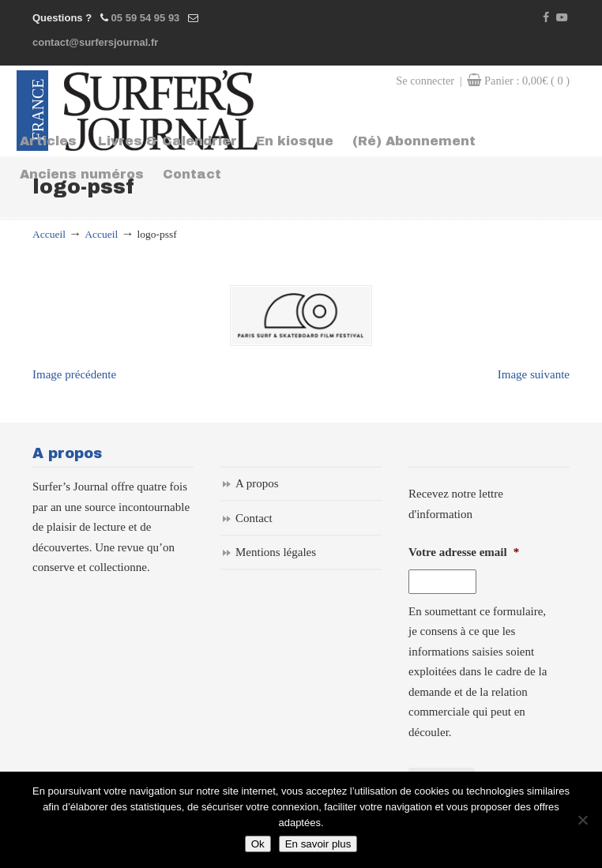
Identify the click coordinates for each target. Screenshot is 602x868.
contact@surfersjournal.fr (95, 42)
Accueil (49, 234)
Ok (258, 844)
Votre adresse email (464, 550)
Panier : (527, 81)
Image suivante (534, 372)
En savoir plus (318, 844)
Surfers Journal (161, 111)
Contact (254, 516)
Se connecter (425, 81)
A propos (257, 482)
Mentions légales (276, 550)
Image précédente (74, 372)
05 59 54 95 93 (146, 18)
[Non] (582, 820)
